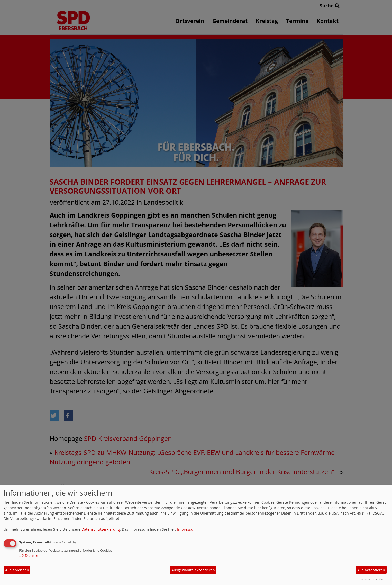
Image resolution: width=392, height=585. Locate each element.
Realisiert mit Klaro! (373, 579)
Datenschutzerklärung (101, 529)
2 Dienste (29, 556)
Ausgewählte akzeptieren (193, 570)
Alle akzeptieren (371, 570)
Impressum (187, 529)
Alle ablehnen (17, 570)
